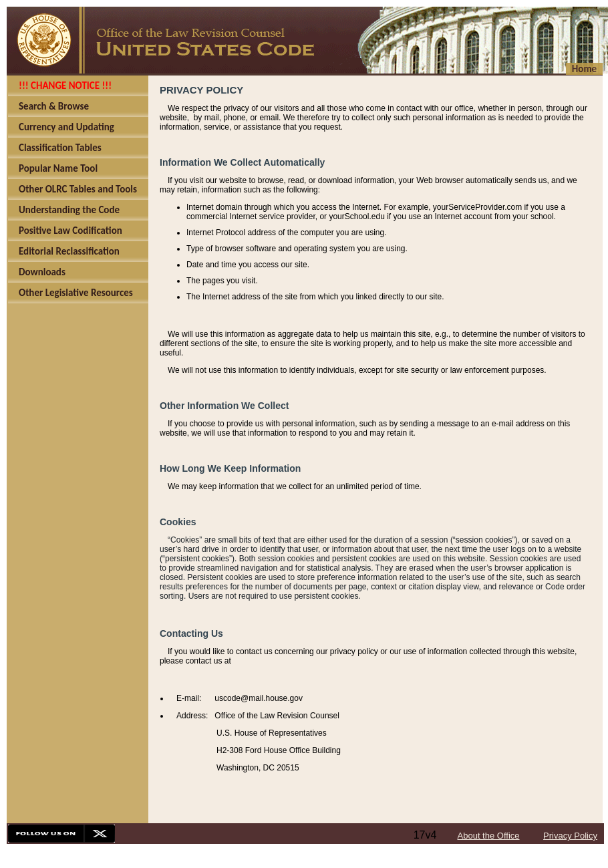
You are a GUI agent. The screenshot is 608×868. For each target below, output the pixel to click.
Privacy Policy (570, 836)
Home (584, 69)
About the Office (489, 836)
